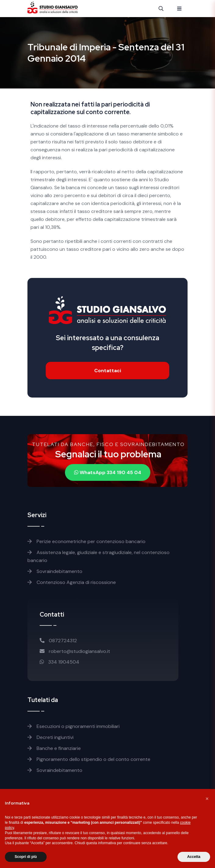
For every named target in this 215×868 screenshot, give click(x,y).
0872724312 (58, 641)
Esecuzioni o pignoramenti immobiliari (73, 726)
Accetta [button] (194, 857)
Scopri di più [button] (26, 857)
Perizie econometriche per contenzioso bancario (86, 541)
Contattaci (108, 371)
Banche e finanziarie (54, 748)
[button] (207, 799)
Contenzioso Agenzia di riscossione (72, 582)
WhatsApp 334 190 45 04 (108, 472)
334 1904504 (59, 662)
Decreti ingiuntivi (50, 737)
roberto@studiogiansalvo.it (75, 651)
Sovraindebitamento (55, 571)
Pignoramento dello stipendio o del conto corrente (89, 759)
